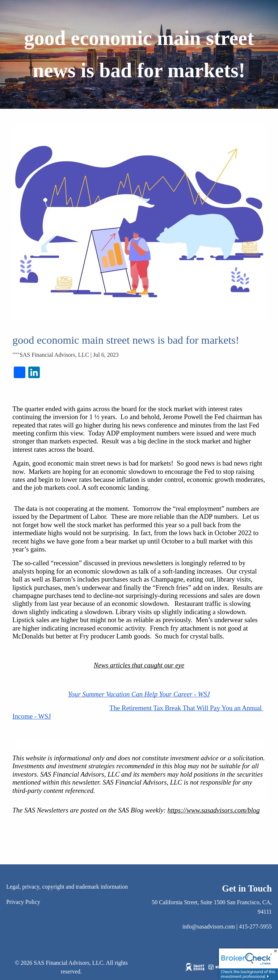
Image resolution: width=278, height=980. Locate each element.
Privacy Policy (23, 902)
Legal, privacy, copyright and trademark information (67, 887)
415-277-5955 (255, 927)
